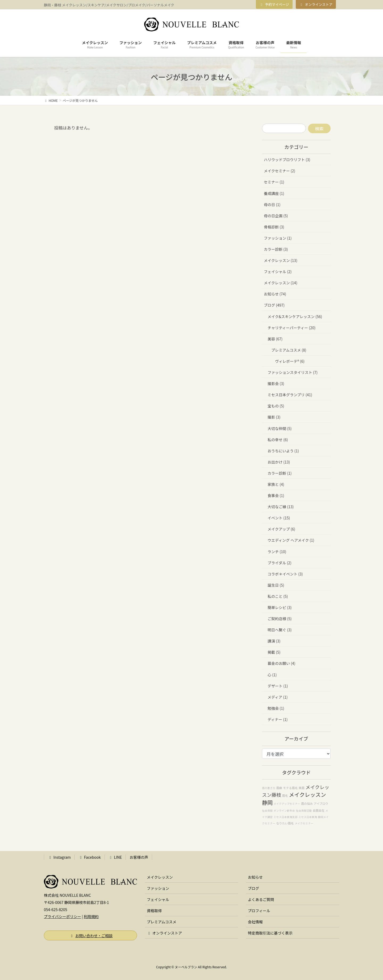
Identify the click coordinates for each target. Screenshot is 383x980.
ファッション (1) (278, 238)
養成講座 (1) (274, 193)
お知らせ (255, 877)
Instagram (59, 857)
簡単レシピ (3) (280, 607)
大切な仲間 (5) (280, 428)
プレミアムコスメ (162, 922)
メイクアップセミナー (287, 804)
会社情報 (255, 922)
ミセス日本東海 (308, 817)
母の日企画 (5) (276, 216)
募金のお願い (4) (281, 663)
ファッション (158, 888)
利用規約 (91, 916)
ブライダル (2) (280, 563)
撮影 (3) (274, 417)
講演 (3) (274, 641)
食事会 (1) (276, 495)
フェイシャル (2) (278, 272)
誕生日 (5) (276, 585)
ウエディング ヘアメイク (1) (291, 540)
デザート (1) (278, 686)
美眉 (302, 788)
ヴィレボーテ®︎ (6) (290, 361)
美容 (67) (275, 339)
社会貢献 (267, 810)
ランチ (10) (277, 552)
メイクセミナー (304, 823)
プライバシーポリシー (63, 916)
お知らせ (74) (275, 294)
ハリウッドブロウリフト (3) (287, 160)
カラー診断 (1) (280, 473)
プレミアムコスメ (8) (289, 350)
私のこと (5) (278, 596)
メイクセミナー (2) (280, 171)
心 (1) (272, 675)
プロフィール (259, 911)
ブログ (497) (274, 305)
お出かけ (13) (279, 462)
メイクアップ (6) (281, 529)
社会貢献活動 (304, 810)
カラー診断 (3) (276, 249)
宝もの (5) (276, 406)
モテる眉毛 (290, 788)
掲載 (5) (274, 652)
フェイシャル (158, 899)
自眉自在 (319, 810)
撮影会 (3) (276, 383)
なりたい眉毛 (285, 823)
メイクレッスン (160, 877)
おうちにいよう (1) (283, 451)
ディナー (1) (278, 719)
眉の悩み (307, 803)
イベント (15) (279, 518)
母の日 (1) (272, 205)
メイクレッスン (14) (281, 283)
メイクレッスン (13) (281, 260)
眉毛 (285, 795)
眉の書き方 (269, 788)
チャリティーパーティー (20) (292, 328)
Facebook (90, 857)
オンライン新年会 (284, 810)
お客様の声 (139, 857)
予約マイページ (274, 4)
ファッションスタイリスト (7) (293, 372)
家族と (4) (276, 484)
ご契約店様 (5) (280, 619)
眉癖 (279, 788)
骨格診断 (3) (274, 227)
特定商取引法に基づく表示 (270, 933)
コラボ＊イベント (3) (285, 574)
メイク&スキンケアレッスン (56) (295, 316)
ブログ (253, 888)
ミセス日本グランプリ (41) (290, 395)
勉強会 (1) (276, 708)
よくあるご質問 (261, 899)
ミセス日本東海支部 (285, 817)
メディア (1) (278, 697)
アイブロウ (321, 803)
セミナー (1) (274, 182)
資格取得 (154, 911)
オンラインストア (316, 4)
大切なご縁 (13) (281, 507)
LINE (115, 857)
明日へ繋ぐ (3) (280, 630)
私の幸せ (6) (278, 440)
